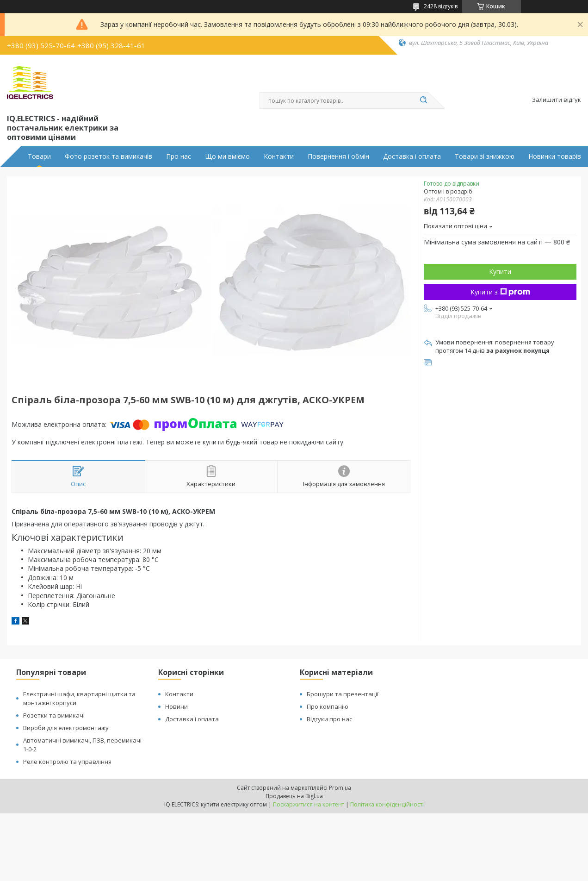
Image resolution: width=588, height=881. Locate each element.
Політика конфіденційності (387, 804)
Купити (500, 272)
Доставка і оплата (412, 156)
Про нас (179, 156)
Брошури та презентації (343, 694)
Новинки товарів (555, 156)
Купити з (500, 292)
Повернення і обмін (338, 156)
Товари (39, 156)
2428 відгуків (441, 6)
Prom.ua (340, 788)
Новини (176, 706)
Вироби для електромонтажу (66, 728)
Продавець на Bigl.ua (294, 796)
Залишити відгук (557, 100)
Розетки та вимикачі (54, 715)
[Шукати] (424, 100)
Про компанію (328, 706)
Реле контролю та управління (67, 762)
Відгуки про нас (329, 719)
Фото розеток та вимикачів (108, 156)
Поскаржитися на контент (309, 804)
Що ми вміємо (227, 156)
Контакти (279, 156)
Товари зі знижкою (485, 156)
